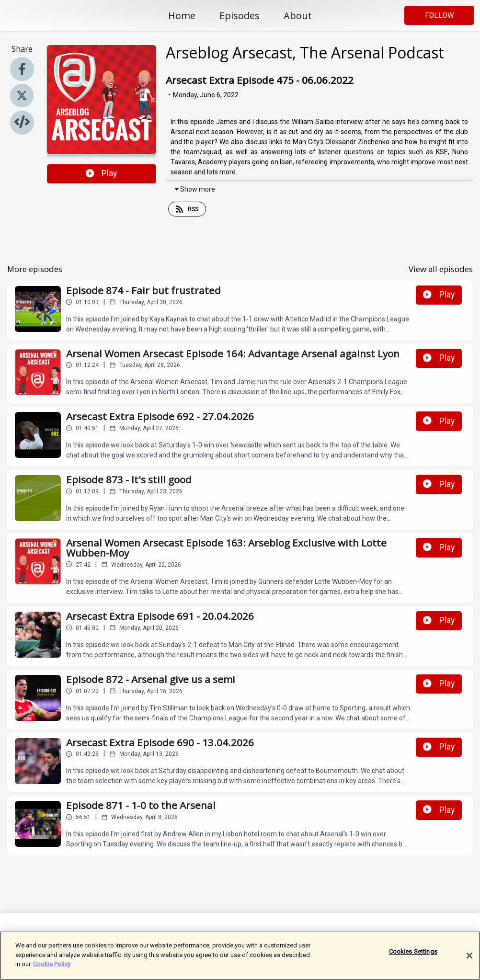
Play (102, 173)
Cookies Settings (413, 956)
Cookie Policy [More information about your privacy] (52, 969)
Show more (194, 189)
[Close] (469, 960)
